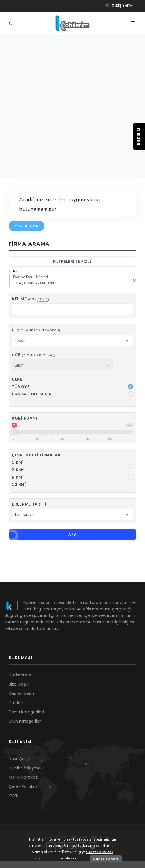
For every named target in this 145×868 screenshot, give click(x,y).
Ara (43, 534)
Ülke (17, 380)
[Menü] (132, 23)
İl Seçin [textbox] (20, 341)
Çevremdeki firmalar (36, 455)
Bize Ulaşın (19, 684)
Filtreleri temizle (72, 261)
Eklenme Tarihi (29, 504)
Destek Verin (21, 693)
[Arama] (12, 24)
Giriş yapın (119, 5)
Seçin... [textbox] (20, 365)
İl (36, 330)
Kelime (30, 299)
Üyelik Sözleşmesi (26, 768)
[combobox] (72, 340)
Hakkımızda (20, 675)
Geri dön (27, 226)
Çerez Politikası (24, 786)
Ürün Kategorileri (25, 721)
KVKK (13, 796)
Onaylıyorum (106, 859)
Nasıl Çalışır (20, 759)
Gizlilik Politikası (23, 777)
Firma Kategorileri (26, 712)
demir (43, 299)
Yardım (16, 703)
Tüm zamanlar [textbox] (26, 515)
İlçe (34, 355)
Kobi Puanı (24, 419)
